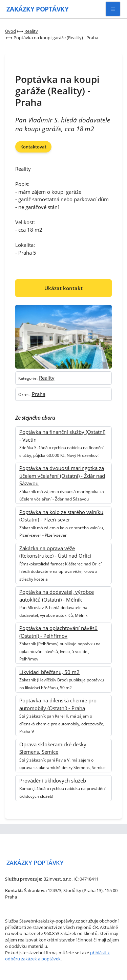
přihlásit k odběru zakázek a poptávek (57, 956)
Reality (47, 378)
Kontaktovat (33, 147)
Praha (39, 394)
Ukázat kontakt (63, 288)
